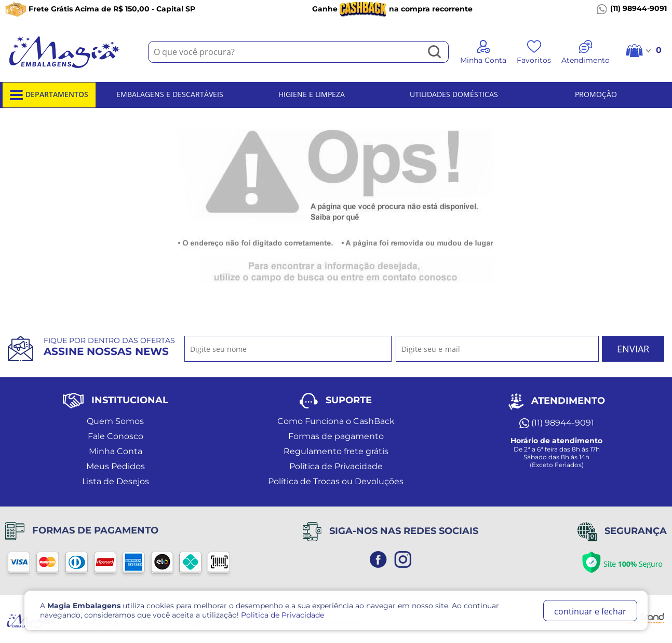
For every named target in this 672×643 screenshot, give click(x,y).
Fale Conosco (116, 436)
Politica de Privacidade (283, 615)
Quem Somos (115, 421)
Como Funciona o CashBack (336, 421)
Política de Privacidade (336, 466)
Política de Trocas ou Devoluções (336, 481)
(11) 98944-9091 (632, 9)
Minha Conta (116, 451)
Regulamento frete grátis (336, 451)
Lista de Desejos (116, 481)
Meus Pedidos (116, 466)
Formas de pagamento (336, 436)
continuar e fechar (590, 611)
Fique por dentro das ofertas (109, 347)
